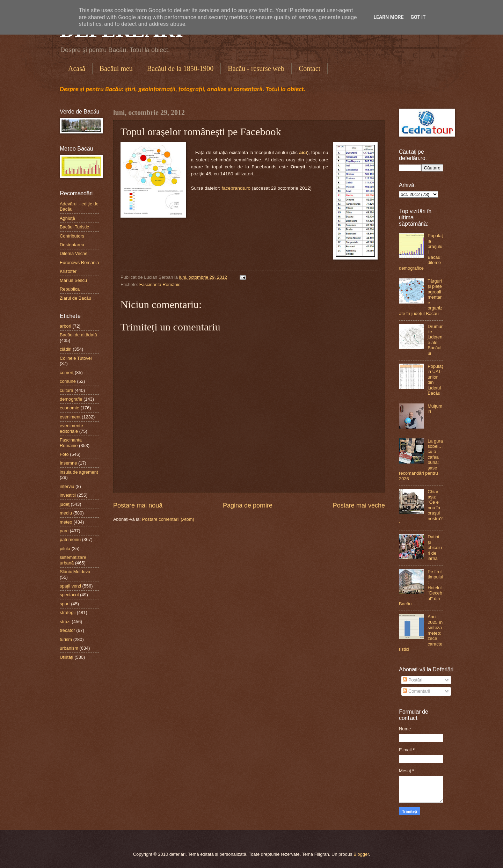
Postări (413, 680)
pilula (65, 549)
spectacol (69, 595)
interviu (67, 486)
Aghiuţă (67, 218)
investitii (68, 495)
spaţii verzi (70, 586)
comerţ (67, 373)
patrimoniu (70, 539)
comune (68, 381)
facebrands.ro (236, 188)
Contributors (72, 236)
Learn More (388, 17)
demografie (71, 399)
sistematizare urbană (73, 560)
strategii (68, 612)
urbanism (69, 648)
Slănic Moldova (75, 572)
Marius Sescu (73, 280)
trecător (67, 630)
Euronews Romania (79, 262)
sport (65, 604)
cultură (67, 390)
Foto (64, 454)
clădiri (66, 349)
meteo (66, 522)
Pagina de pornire (248, 505)
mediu (66, 513)
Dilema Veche (74, 253)
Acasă (77, 68)
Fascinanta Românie (160, 285)
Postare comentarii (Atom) (168, 519)
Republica (70, 289)
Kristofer (68, 271)
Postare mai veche (359, 505)
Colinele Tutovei (76, 358)
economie (70, 408)
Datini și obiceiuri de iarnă (435, 548)
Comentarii (416, 691)
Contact (309, 68)
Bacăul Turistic (74, 227)
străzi (65, 622)
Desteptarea (72, 245)
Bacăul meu (116, 68)
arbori (65, 326)
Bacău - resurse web (256, 68)
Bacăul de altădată (78, 335)
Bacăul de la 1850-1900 (180, 68)
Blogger (361, 854)
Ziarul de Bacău (75, 298)
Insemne (68, 463)
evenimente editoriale (71, 428)
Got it (418, 17)
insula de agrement (79, 472)
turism (66, 639)
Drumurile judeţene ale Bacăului (435, 340)
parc (64, 531)
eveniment (70, 417)
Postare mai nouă (138, 505)
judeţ (65, 504)
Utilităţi (67, 657)
